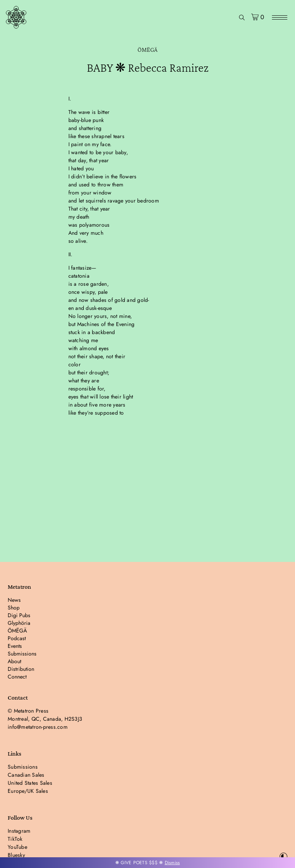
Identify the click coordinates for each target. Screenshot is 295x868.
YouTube (17, 847)
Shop (14, 608)
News (14, 600)
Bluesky (16, 855)
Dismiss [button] (172, 863)
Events (15, 646)
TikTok (15, 839)
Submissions (22, 654)
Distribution (21, 669)
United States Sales (30, 783)
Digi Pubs (19, 615)
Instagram (19, 831)
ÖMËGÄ (147, 50)
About (14, 661)
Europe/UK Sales (28, 791)
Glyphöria (19, 623)
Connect (17, 677)
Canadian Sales (26, 775)
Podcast (17, 638)
